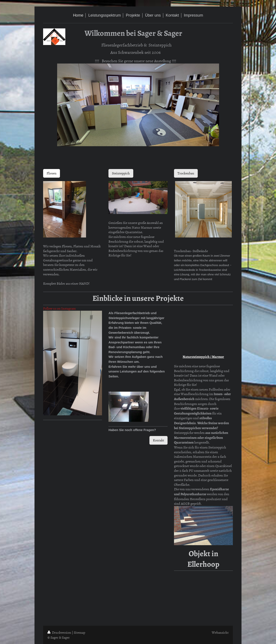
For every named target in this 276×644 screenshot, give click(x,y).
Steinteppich (121, 173)
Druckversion (60, 632)
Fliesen (52, 173)
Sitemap (79, 632)
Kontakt (158, 440)
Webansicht (220, 632)
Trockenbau (186, 173)
